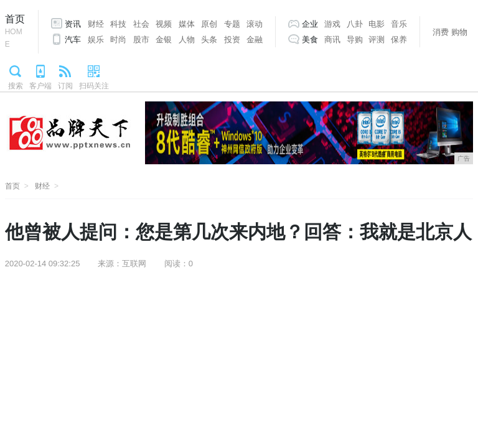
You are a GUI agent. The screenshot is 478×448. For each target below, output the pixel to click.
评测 (377, 40)
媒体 (187, 24)
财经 (96, 24)
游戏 (332, 24)
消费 (441, 32)
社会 (141, 24)
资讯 (73, 24)
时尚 (118, 40)
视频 (164, 24)
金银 (164, 40)
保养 (399, 40)
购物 (459, 32)
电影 (377, 24)
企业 (310, 24)
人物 (187, 40)
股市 (141, 40)
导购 (355, 40)
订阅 (65, 86)
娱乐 (96, 40)
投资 (232, 40)
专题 (232, 24)
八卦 (355, 24)
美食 (310, 40)
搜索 (16, 86)
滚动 (255, 24)
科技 (118, 24)
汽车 (73, 40)
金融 (255, 40)
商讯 (332, 40)
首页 (15, 32)
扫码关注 (94, 86)
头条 (209, 40)
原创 (209, 24)
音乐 (399, 24)
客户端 (40, 86)
